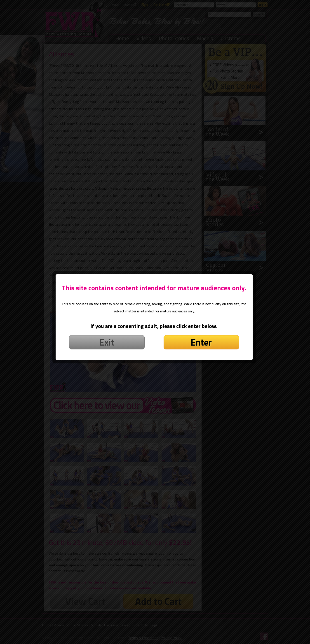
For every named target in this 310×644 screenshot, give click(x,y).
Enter (202, 347)
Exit (108, 347)
